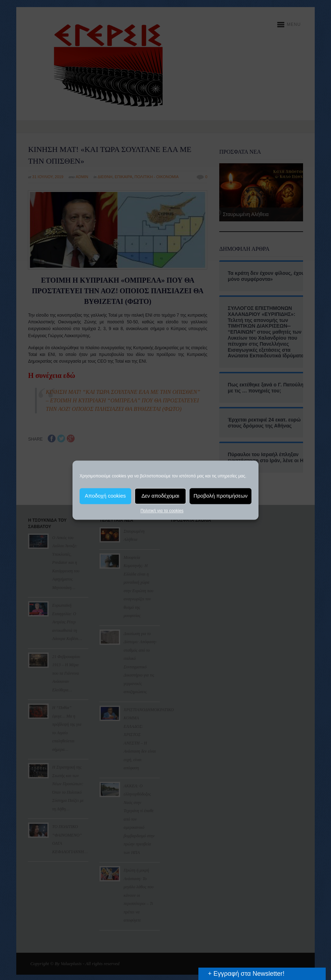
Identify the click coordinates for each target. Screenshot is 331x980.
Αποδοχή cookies (105, 496)
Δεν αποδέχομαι (160, 496)
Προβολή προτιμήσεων (220, 496)
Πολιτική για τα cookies (162, 511)
